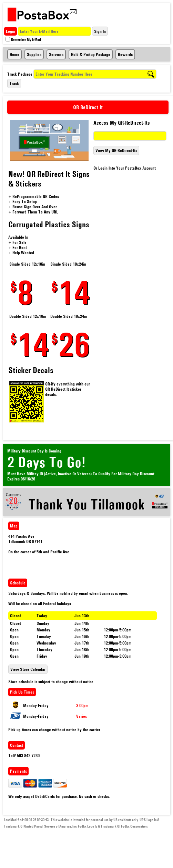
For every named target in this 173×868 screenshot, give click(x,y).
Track (14, 83)
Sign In (100, 31)
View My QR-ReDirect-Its (116, 150)
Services (56, 54)
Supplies (34, 54)
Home (14, 54)
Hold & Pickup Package (91, 54)
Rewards (125, 54)
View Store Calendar (28, 669)
